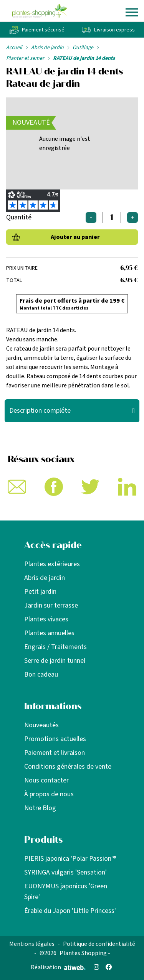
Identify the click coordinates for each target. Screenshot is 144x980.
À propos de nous (49, 794)
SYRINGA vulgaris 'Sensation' (65, 872)
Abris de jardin (47, 48)
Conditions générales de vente (68, 767)
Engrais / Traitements (55, 647)
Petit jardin (40, 592)
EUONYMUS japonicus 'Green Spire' (66, 892)
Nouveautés (41, 725)
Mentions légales (32, 944)
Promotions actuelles (55, 739)
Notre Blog (40, 808)
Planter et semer (25, 58)
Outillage (83, 48)
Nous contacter (46, 780)
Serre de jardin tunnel (55, 661)
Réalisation (58, 967)
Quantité (19, 217)
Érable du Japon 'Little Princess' (70, 911)
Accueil (14, 48)
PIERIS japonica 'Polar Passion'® (70, 859)
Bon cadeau (41, 674)
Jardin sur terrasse (51, 605)
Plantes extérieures (52, 564)
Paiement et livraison (55, 753)
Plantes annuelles (49, 633)
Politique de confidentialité (99, 944)
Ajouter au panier (75, 237)
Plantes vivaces (46, 619)
